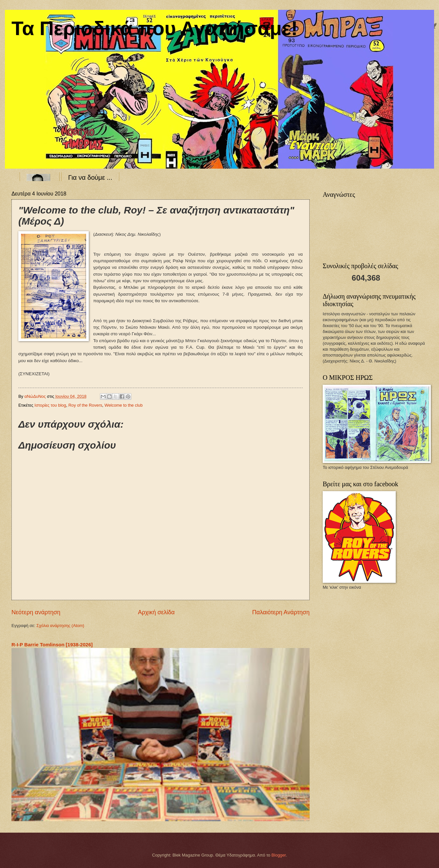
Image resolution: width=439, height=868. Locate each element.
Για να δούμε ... (90, 177)
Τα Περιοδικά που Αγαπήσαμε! (154, 28)
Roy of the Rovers (85, 405)
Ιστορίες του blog (50, 405)
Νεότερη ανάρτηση (36, 612)
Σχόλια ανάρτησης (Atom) (60, 626)
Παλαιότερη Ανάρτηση (281, 612)
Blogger (279, 855)
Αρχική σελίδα (156, 612)
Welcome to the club (124, 405)
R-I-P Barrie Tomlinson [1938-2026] (52, 645)
